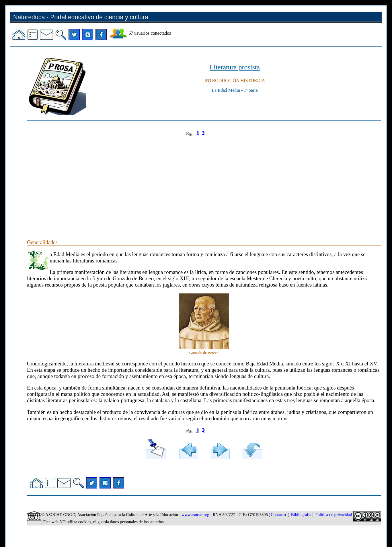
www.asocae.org (195, 515)
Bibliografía (301, 515)
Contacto (278, 515)
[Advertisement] (199, 182)
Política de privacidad (334, 515)
